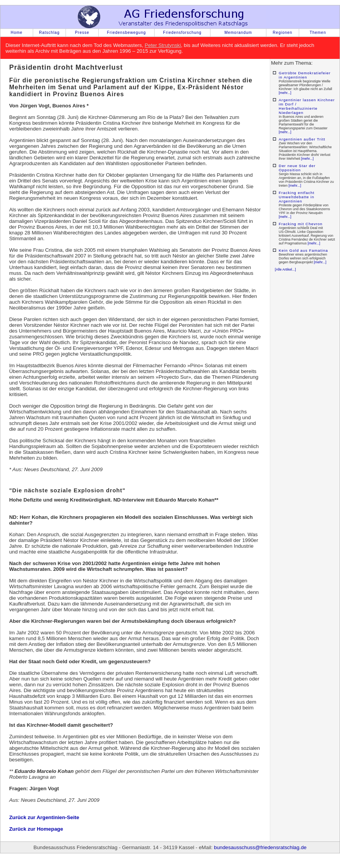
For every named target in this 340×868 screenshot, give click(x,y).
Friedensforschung (182, 33)
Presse (82, 33)
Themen (318, 33)
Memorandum (238, 33)
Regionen (283, 33)
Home (17, 33)
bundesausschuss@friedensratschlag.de (260, 847)
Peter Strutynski (163, 45)
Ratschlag (49, 33)
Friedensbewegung (126, 33)
